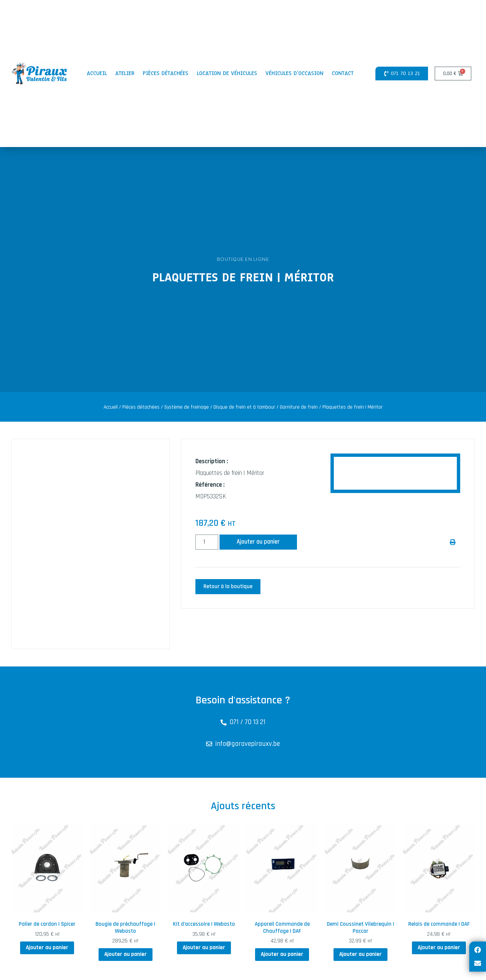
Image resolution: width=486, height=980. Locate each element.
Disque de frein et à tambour (244, 407)
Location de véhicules (227, 73)
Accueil (97, 73)
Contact (343, 73)
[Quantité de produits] (207, 542)
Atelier (125, 73)
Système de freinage (187, 407)
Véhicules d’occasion (294, 73)
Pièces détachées (166, 73)
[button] (453, 542)
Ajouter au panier (259, 542)
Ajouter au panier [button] (47, 948)
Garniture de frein (299, 407)
